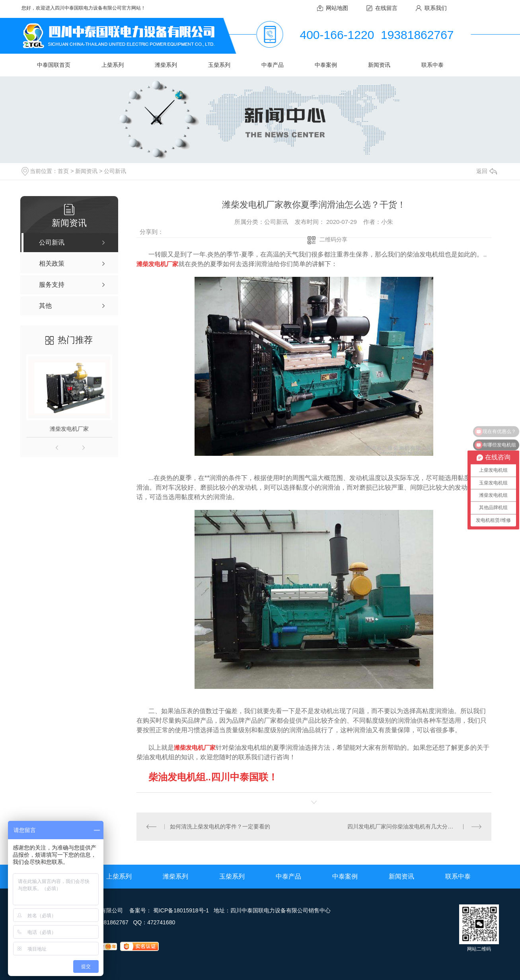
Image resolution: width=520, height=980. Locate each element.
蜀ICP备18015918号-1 (181, 910)
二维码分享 (333, 239)
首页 (63, 171)
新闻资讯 (379, 65)
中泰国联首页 (54, 65)
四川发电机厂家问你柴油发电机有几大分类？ (403, 826)
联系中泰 (432, 65)
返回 (487, 171)
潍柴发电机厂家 (69, 429)
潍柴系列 (166, 65)
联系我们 (436, 8)
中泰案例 (326, 65)
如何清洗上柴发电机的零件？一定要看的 (220, 826)
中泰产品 (273, 65)
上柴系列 (113, 65)
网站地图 (337, 8)
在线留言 (386, 8)
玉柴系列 (219, 65)
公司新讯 (115, 171)
